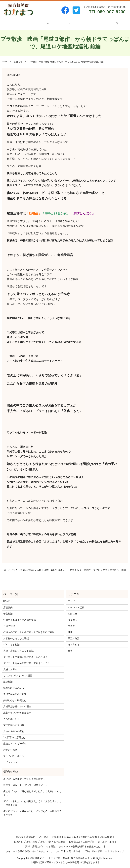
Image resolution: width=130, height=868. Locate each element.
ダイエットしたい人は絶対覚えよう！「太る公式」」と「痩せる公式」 (32, 800)
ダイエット (74, 617)
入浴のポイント (11, 716)
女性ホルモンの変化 (14, 728)
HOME (21, 22)
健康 (70, 629)
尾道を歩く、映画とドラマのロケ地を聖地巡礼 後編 (98, 567)
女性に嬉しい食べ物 (14, 722)
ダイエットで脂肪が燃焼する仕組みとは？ (25, 654)
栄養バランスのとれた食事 (17, 709)
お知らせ (18, 59)
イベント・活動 (76, 604)
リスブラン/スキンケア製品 (18, 672)
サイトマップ (10, 759)
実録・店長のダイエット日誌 (18, 648)
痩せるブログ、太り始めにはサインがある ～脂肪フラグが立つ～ (32, 810)
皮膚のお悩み (10, 666)
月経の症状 (9, 623)
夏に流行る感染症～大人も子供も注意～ (24, 776)
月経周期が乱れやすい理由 (17, 703)
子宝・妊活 (74, 635)
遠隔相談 (8, 679)
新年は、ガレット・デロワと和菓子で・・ (25, 782)
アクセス (87, 22)
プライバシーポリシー (15, 753)
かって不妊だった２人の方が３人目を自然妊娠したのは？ (34, 567)
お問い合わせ (101, 22)
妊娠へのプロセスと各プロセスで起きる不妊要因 (29, 629)
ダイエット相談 (60, 22)
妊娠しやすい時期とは (15, 697)
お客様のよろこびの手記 (16, 635)
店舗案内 (31, 22)
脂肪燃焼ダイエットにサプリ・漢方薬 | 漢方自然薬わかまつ (61, 855)
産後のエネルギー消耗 (15, 740)
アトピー (73, 598)
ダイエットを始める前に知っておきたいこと (27, 660)
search (113, 22)
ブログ (76, 22)
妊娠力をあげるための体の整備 (20, 617)
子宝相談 (43, 22)
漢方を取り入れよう (14, 685)
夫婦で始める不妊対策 (15, 691)
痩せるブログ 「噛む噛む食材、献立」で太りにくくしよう (32, 790)
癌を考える (74, 641)
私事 (70, 648)
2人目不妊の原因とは (14, 734)
